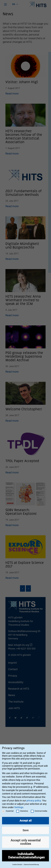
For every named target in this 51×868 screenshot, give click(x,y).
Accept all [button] (26, 818)
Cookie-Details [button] (17, 862)
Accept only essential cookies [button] (26, 839)
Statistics (22, 808)
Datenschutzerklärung (31, 862)
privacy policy (34, 797)
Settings (19, 804)
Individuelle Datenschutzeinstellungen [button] (26, 853)
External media (39, 808)
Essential (8, 808)
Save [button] (26, 827)
